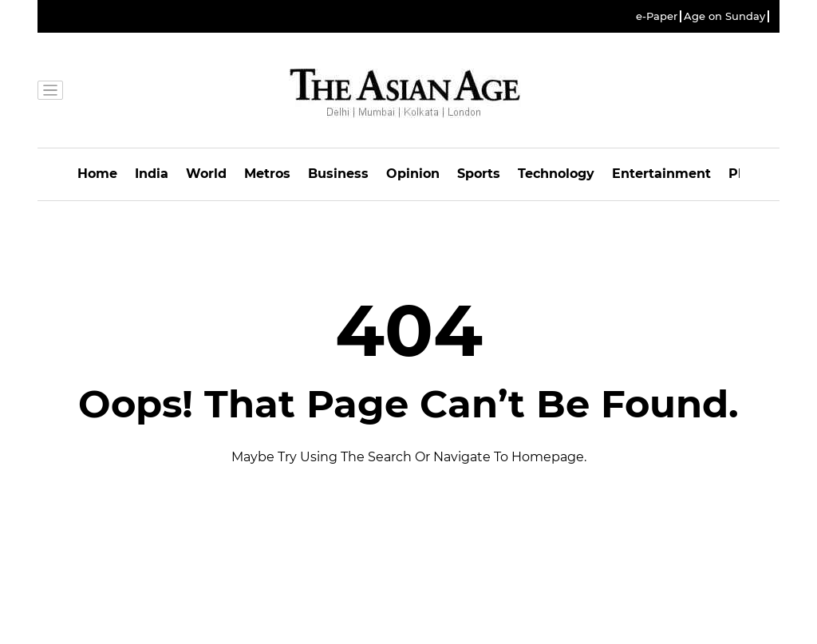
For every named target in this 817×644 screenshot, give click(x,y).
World (206, 174)
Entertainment (661, 174)
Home (97, 174)
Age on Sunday (724, 16)
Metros (267, 174)
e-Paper (657, 16)
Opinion (413, 174)
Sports (479, 174)
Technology (556, 174)
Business (338, 174)
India (152, 174)
